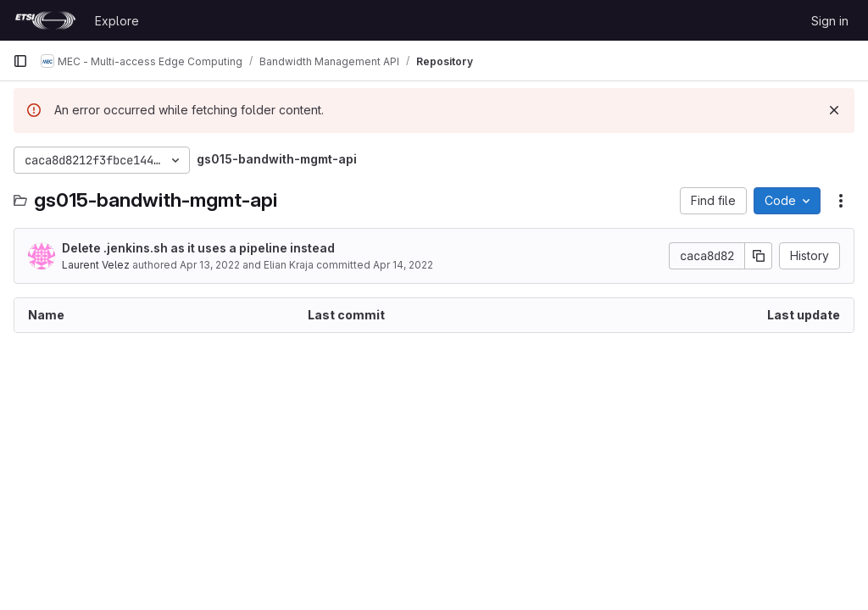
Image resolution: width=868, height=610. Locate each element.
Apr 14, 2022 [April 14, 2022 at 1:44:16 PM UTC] (403, 265)
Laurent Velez (96, 265)
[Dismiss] (834, 110)
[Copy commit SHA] (759, 256)
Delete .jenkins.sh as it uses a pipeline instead (198, 248)
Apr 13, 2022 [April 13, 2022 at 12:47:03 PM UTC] (210, 265)
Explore (117, 21)
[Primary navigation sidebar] (20, 61)
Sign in (830, 21)
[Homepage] (45, 20)
